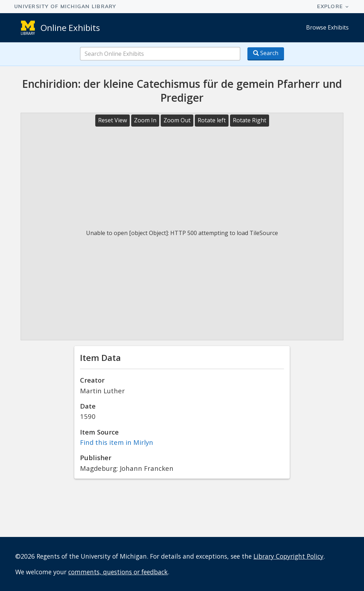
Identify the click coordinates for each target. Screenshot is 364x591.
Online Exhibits (70, 28)
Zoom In (145, 120)
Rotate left (212, 120)
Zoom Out (177, 120)
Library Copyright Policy (288, 556)
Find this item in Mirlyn (117, 442)
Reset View (113, 120)
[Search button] (266, 54)
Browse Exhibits (327, 27)
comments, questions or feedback (118, 572)
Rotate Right (250, 120)
